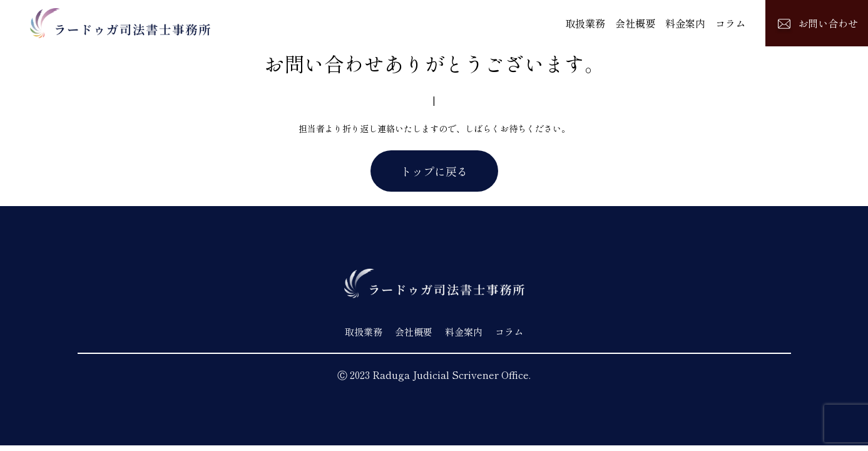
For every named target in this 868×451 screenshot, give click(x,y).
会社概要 (635, 23)
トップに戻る (434, 171)
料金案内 (685, 23)
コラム (730, 23)
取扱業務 (585, 23)
